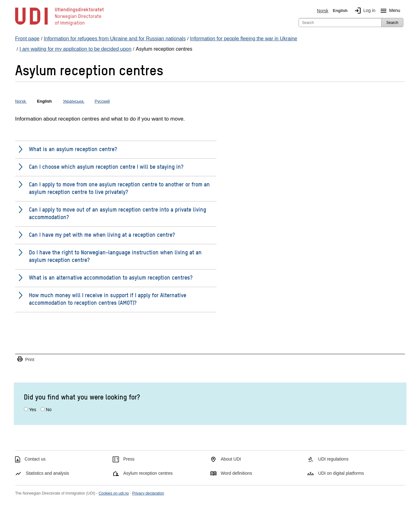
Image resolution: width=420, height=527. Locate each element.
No (49, 410)
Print (25, 359)
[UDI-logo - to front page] (59, 25)
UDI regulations (333, 459)
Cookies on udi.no (114, 493)
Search (392, 23)
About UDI (231, 459)
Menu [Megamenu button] (389, 11)
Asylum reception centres (148, 473)
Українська (74, 101)
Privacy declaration (148, 493)
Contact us (35, 459)
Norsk (323, 11)
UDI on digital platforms (341, 473)
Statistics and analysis (48, 473)
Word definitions (236, 473)
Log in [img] (364, 11)
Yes (33, 410)
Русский (102, 101)
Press (129, 459)
